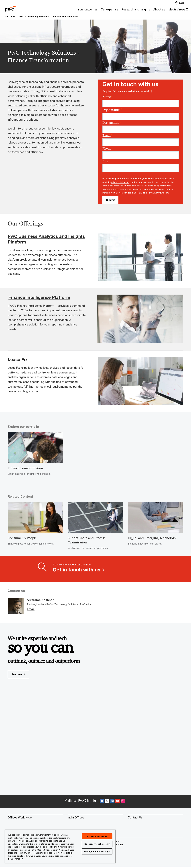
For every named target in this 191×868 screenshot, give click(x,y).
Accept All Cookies (97, 836)
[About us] (123, 10)
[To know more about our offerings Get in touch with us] (95, 571)
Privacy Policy (15, 859)
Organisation (112, 110)
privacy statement (120, 182)
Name (107, 97)
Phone (108, 149)
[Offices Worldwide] (35, 819)
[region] (60, 846)
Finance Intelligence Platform (39, 297)
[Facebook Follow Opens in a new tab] (102, 803)
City (106, 161)
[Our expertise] (73, 10)
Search (182, 9)
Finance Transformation (65, 17)
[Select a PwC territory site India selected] (181, 3)
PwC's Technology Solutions (34, 17)
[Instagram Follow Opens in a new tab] (123, 803)
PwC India (10, 17)
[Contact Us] (156, 819)
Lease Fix (18, 359)
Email (107, 136)
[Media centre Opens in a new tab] (142, 10)
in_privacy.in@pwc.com (157, 193)
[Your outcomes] (52, 10)
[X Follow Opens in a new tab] (107, 803)
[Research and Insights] (100, 10)
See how (18, 675)
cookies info (50, 853)
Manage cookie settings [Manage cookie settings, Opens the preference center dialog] (97, 851)
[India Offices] (95, 819)
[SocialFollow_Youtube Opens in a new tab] (118, 803)
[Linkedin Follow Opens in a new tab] (112, 803)
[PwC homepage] (10, 8)
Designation (112, 123)
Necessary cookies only (97, 844)
